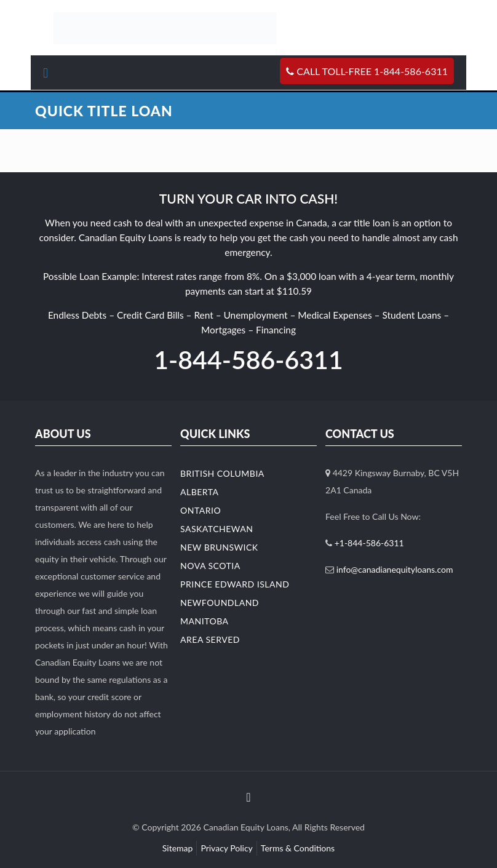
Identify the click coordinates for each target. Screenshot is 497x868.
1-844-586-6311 (248, 360)
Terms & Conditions (298, 848)
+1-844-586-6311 (369, 543)
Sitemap (178, 848)
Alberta (200, 492)
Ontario (201, 510)
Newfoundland (220, 603)
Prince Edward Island (235, 584)
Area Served (210, 639)
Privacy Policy (226, 848)
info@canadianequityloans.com (395, 569)
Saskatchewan (217, 529)
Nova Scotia (210, 566)
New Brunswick (219, 547)
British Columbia (222, 473)
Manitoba (205, 621)
